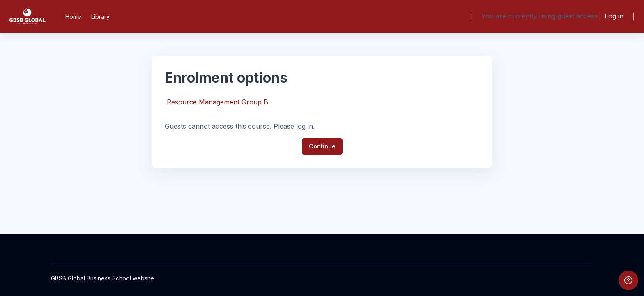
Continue (322, 146)
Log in (614, 16)
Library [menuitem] (100, 17)
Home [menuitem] (73, 17)
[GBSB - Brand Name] (27, 16)
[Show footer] (628, 280)
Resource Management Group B (217, 102)
